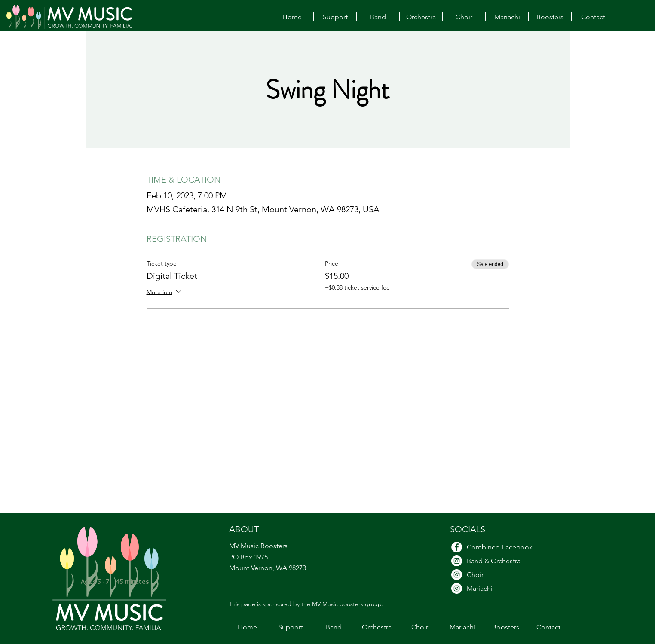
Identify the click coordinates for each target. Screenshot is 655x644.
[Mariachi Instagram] (457, 588)
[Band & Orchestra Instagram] (457, 561)
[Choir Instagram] (457, 575)
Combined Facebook (500, 547)
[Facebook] (457, 547)
